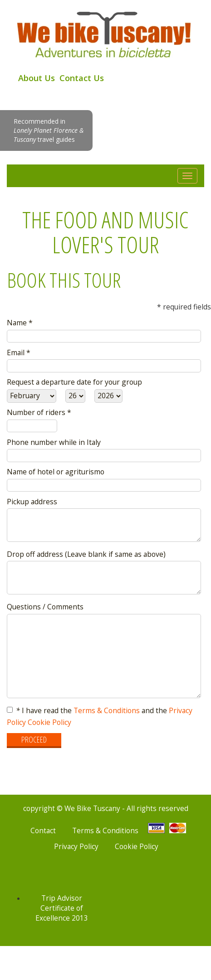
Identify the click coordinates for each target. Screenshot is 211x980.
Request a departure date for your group (74, 382)
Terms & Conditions (107, 710)
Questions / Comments (45, 607)
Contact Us (82, 78)
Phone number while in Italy (54, 442)
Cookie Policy (49, 722)
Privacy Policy (76, 847)
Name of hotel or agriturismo (56, 472)
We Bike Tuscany (105, 34)
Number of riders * (39, 412)
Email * (19, 352)
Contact (43, 831)
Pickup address (32, 502)
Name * (20, 323)
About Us (37, 78)
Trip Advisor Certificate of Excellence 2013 (62, 908)
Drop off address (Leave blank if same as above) (86, 554)
